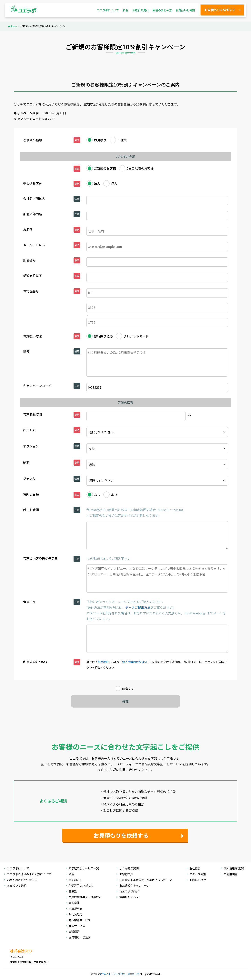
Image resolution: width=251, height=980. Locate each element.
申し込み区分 (33, 183)
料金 (125, 10)
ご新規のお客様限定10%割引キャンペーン (146, 880)
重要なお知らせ (129, 897)
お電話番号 (31, 291)
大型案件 (74, 903)
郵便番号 (29, 260)
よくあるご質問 (129, 869)
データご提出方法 (138, 607)
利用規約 (103, 662)
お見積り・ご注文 (80, 938)
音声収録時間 (33, 414)
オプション (31, 446)
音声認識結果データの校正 (85, 897)
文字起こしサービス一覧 (84, 869)
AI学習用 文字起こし (81, 886)
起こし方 (29, 430)
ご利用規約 (231, 874)
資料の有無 (31, 495)
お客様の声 (126, 874)
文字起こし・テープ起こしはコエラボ (120, 974)
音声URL (29, 602)
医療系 (73, 892)
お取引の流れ (140, 10)
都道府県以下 (33, 276)
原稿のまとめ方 (162, 10)
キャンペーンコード (37, 386)
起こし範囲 (31, 510)
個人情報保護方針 (235, 869)
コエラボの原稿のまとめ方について (29, 874)
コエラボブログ (129, 892)
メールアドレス (34, 245)
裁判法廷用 (75, 915)
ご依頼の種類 (33, 140)
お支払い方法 (33, 336)
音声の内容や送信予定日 (40, 558)
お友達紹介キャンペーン (134, 886)
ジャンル (29, 478)
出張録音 (74, 932)
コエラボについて (108, 10)
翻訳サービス (77, 926)
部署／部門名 (33, 214)
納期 (26, 462)
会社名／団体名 (34, 198)
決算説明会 (75, 909)
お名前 (28, 229)
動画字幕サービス (80, 920)
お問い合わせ (198, 880)
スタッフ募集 (198, 874)
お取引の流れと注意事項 (22, 880)
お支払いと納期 (185, 10)
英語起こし (75, 880)
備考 (26, 351)
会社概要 (195, 869)
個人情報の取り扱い (135, 662)
